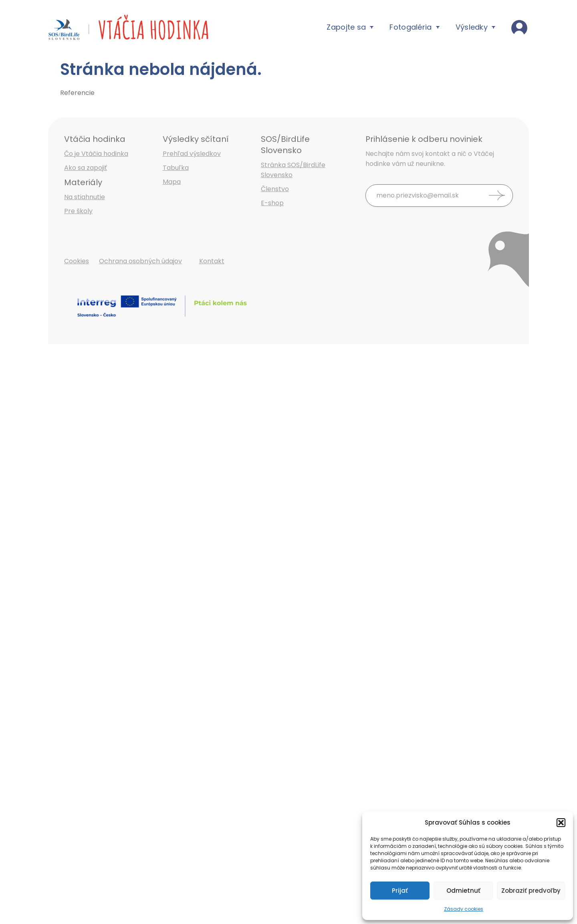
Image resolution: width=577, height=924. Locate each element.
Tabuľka (176, 168)
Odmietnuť (463, 891)
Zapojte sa (350, 27)
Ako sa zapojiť (86, 168)
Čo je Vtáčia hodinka (96, 154)
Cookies (77, 261)
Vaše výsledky (520, 27)
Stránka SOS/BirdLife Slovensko (293, 170)
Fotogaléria (414, 27)
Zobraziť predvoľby (531, 891)
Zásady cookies (464, 909)
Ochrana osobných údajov (140, 261)
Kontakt (212, 261)
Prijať (400, 891)
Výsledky (475, 27)
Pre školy (78, 211)
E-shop (272, 203)
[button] (561, 823)
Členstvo (275, 189)
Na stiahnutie (85, 197)
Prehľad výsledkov (192, 154)
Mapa (172, 182)
